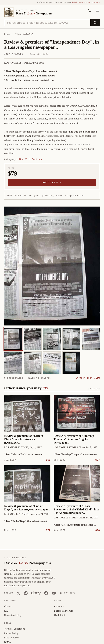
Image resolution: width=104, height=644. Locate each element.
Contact (8, 606)
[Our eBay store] (36, 593)
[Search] (95, 23)
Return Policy (11, 633)
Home (7, 34)
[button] (52, 266)
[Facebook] (46, 593)
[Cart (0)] (90, 11)
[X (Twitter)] (18, 593)
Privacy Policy (11, 637)
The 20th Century (30, 159)
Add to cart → (52, 182)
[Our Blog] (67, 593)
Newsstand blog (13, 615)
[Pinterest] (26, 593)
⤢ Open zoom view (88, 378)
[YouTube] (54, 593)
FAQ (6, 611)
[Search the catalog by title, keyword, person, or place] (47, 23)
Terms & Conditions (15, 629)
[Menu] (97, 11)
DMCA (8, 642)
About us (59, 606)
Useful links (60, 615)
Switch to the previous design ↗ (86, 2)
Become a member (64, 611)
